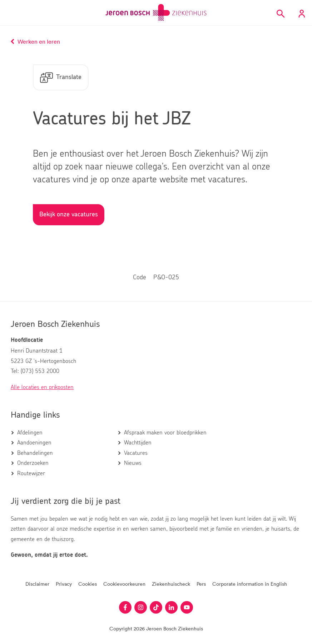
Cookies (88, 584)
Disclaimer (37, 584)
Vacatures (136, 453)
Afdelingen (30, 433)
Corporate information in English (250, 584)
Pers (201, 584)
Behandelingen (35, 453)
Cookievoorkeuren (124, 584)
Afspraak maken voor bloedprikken (165, 433)
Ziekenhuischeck (171, 584)
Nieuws (133, 463)
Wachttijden (138, 443)
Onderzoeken (33, 463)
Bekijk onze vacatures (69, 215)
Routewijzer (31, 473)
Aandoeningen (34, 443)
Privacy (64, 584)
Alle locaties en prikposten (42, 387)
